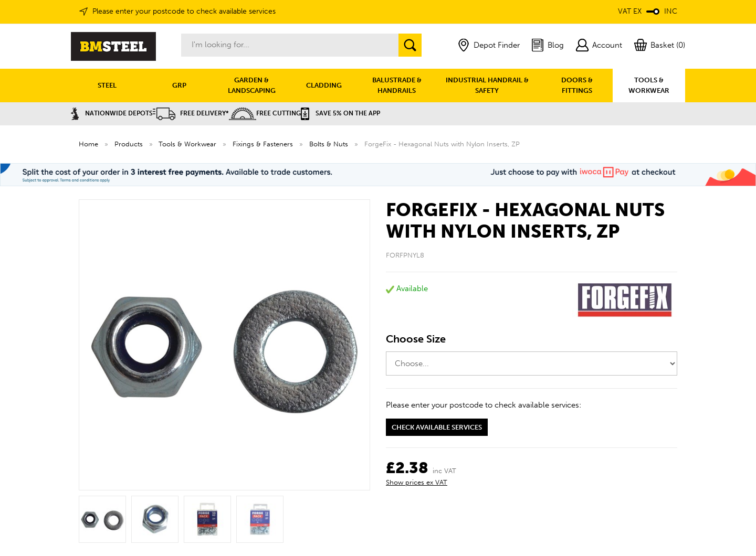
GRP (179, 85)
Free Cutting (265, 113)
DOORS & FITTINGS (577, 85)
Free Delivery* (191, 113)
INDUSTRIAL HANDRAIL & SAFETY (487, 85)
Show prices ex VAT (417, 482)
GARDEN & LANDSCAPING (252, 85)
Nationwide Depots (112, 113)
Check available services (437, 427)
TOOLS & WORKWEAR (649, 85)
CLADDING (324, 85)
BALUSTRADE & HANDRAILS (397, 85)
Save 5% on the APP (340, 113)
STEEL (107, 85)
